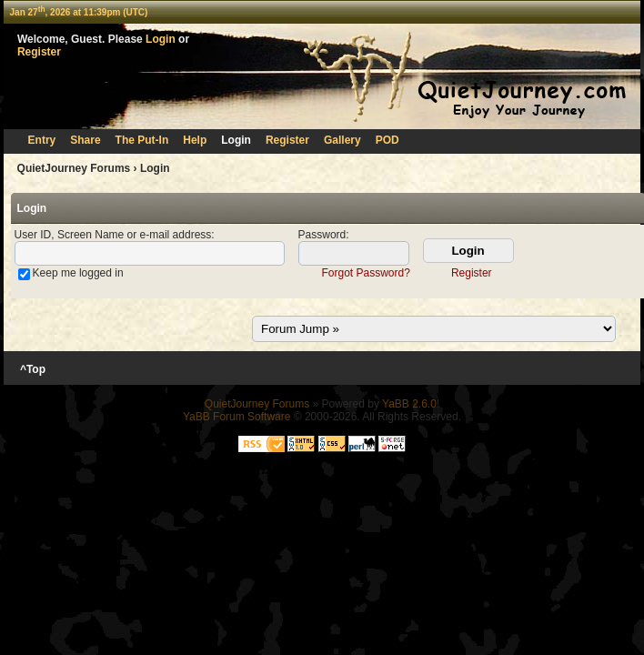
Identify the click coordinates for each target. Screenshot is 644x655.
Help (195, 140)
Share (85, 140)
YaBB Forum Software (237, 417)
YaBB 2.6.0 (409, 404)
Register (39, 52)
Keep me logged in (78, 273)
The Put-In (142, 140)
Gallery (342, 140)
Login (161, 39)
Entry (42, 140)
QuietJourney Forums (74, 168)
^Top (33, 369)
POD (387, 140)
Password (322, 235)
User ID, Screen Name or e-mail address (113, 235)
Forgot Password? (365, 273)
